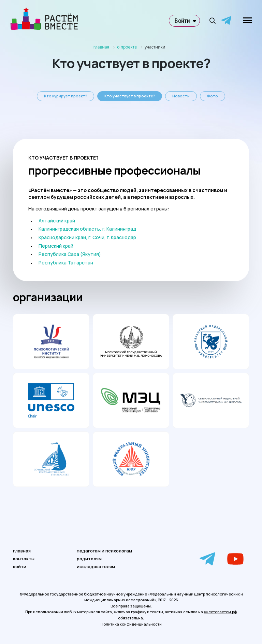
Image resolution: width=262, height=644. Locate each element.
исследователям (96, 566)
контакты (24, 559)
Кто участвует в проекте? (130, 96)
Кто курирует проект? (65, 96)
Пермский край (56, 246)
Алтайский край (57, 221)
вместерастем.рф (220, 612)
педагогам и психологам (104, 551)
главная (22, 551)
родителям (89, 559)
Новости (181, 96)
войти (20, 566)
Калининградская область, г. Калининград (87, 229)
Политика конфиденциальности (131, 624)
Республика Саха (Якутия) (70, 254)
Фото (213, 96)
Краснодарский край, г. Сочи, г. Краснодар (87, 237)
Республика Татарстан (66, 263)
